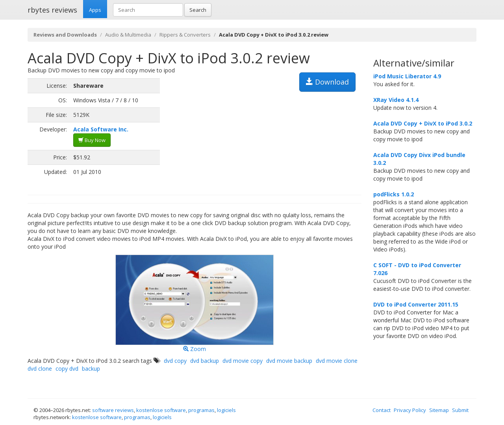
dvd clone (40, 369)
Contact (382, 410)
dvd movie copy (243, 361)
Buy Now (92, 140)
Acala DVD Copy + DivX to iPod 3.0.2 (423, 123)
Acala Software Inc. (101, 129)
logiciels (226, 410)
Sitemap (439, 410)
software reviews (113, 410)
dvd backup (205, 361)
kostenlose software (161, 410)
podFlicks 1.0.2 (394, 194)
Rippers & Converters (185, 35)
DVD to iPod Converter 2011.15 (416, 304)
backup (91, 369)
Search (198, 10)
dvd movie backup (289, 361)
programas (201, 410)
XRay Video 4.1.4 (396, 100)
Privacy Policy (410, 410)
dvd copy (175, 361)
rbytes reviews (52, 10)
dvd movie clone (337, 361)
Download (327, 82)
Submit (460, 410)
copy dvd (67, 369)
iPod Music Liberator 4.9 (407, 76)
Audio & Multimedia (128, 35)
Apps (95, 10)
